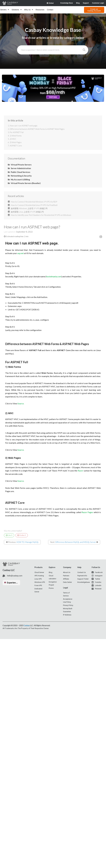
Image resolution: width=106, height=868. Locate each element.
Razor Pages (87, 512)
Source (21, 450)
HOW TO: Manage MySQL (28, 542)
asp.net (20, 253)
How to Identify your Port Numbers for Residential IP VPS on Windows (41, 215)
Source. (21, 403)
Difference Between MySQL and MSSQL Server (76, 542)
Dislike (22, 535)
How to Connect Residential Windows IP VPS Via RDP (34, 202)
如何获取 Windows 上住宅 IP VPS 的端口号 (29, 208)
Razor (80, 471)
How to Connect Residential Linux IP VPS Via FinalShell (34, 205)
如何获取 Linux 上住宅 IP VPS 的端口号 (27, 212)
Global (50, 3)
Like (9, 535)
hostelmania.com (54, 276)
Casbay (27, 625)
